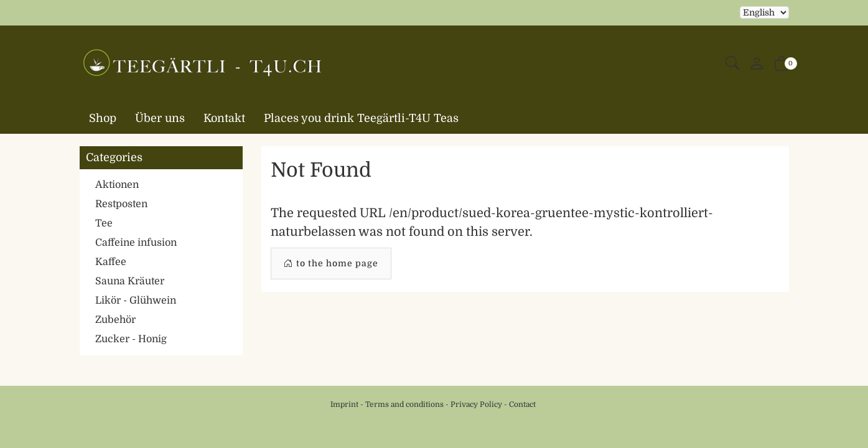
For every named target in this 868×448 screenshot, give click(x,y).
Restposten (121, 204)
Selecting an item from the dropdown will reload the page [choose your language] (764, 12)
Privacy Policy (476, 404)
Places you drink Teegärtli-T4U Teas (361, 118)
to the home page (331, 264)
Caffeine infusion (136, 243)
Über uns (160, 118)
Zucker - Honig (131, 339)
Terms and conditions (404, 404)
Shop (103, 118)
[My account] (757, 64)
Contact (522, 404)
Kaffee (111, 262)
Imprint (344, 404)
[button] (732, 64)
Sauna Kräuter (130, 281)
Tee (104, 223)
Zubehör (115, 320)
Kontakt (224, 118)
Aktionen (117, 185)
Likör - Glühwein (136, 301)
